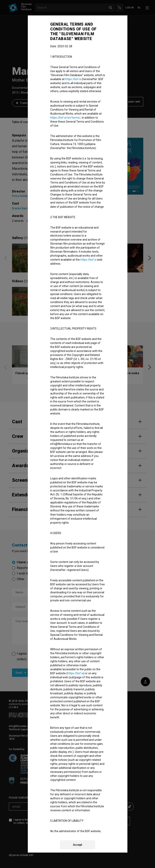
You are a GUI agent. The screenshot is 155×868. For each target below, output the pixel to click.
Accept (77, 845)
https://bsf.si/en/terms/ (65, 118)
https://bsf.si (73, 79)
